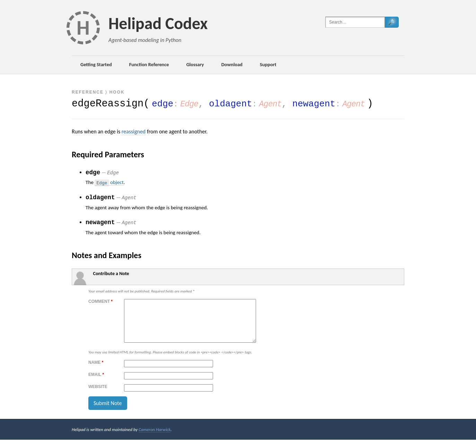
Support (268, 64)
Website (98, 395)
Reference (88, 92)
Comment (100, 301)
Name (96, 371)
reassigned (134, 131)
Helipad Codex (158, 23)
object (109, 182)
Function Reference (149, 64)
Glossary (195, 64)
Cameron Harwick (155, 438)
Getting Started (96, 64)
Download (232, 64)
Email (96, 383)
